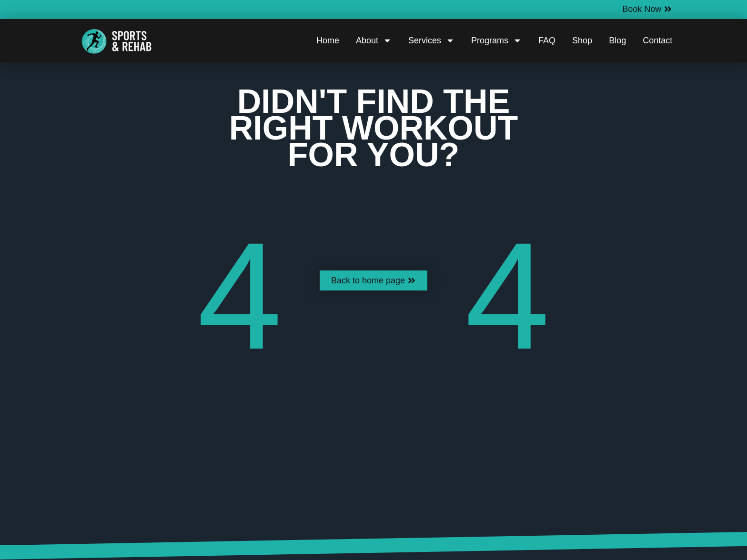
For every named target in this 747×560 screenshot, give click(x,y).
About (374, 40)
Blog (617, 40)
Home (328, 40)
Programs (496, 40)
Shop (582, 40)
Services (431, 40)
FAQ (547, 40)
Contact (657, 40)
